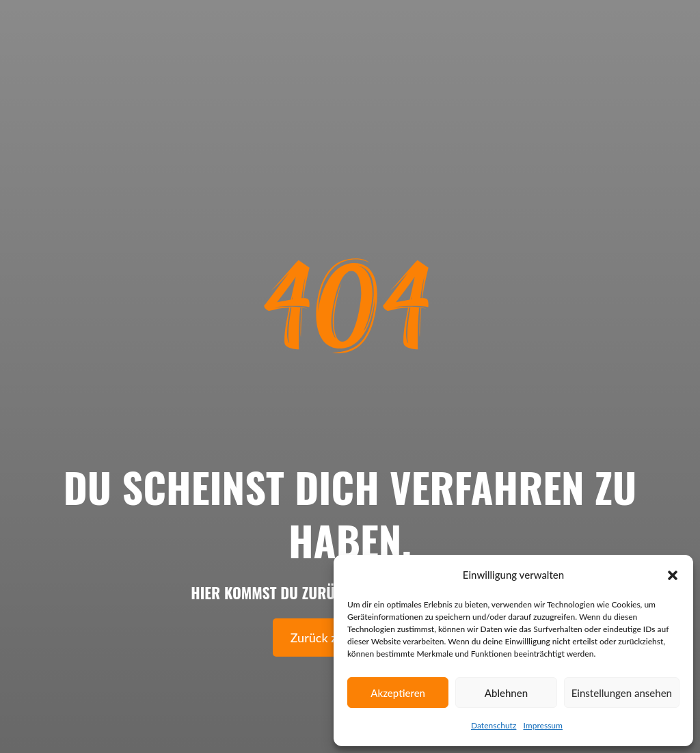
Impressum (543, 725)
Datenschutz (494, 725)
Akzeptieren (398, 693)
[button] (673, 575)
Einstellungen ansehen (622, 693)
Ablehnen (506, 693)
